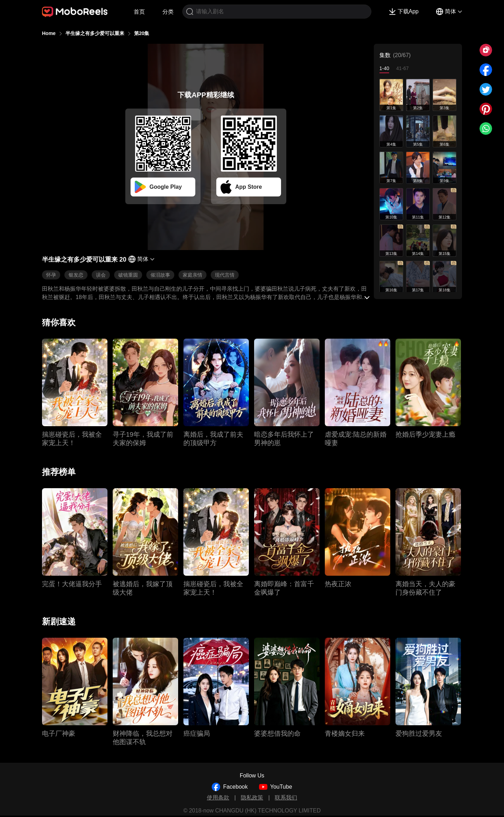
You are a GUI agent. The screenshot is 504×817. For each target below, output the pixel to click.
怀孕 (51, 275)
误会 (101, 275)
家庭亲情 (192, 275)
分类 (168, 12)
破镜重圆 (128, 275)
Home (49, 33)
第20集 (142, 33)
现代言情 (225, 275)
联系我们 (286, 798)
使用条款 (218, 798)
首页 (139, 12)
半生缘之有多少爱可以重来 (95, 33)
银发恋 (76, 275)
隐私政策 (252, 798)
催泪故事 (160, 275)
